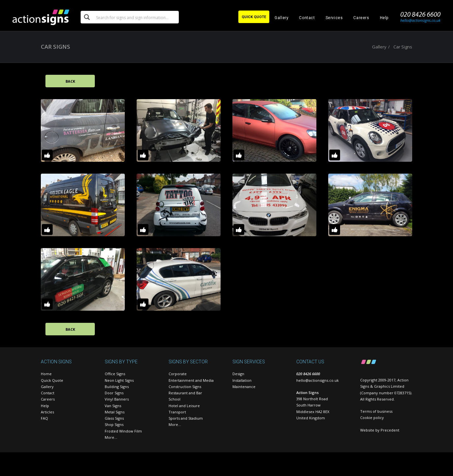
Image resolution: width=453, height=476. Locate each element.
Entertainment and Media (191, 380)
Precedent (390, 430)
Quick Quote (52, 380)
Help (384, 18)
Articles (47, 412)
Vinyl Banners (117, 399)
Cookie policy (372, 418)
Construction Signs (185, 387)
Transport (177, 412)
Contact (307, 18)
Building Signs (117, 387)
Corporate (178, 374)
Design (238, 374)
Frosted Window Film (123, 431)
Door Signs (114, 393)
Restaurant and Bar (185, 393)
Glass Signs (114, 418)
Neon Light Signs (119, 380)
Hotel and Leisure (184, 406)
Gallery (281, 18)
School (174, 399)
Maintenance (244, 387)
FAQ (44, 418)
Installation (242, 380)
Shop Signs (114, 424)
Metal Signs (115, 412)
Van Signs (113, 406)
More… (111, 437)
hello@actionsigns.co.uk (318, 380)
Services (334, 18)
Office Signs (115, 374)
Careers (361, 18)
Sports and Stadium (186, 418)
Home (46, 374)
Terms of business (376, 411)
